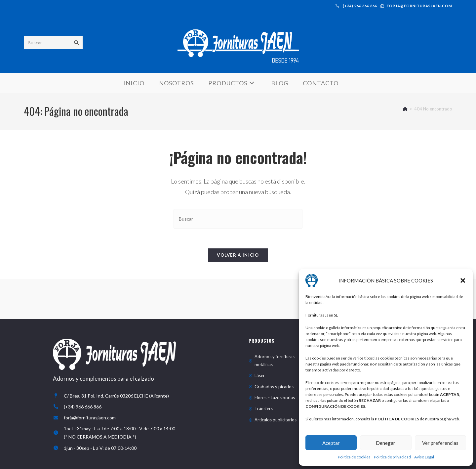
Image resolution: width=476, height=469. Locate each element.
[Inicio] (405, 109)
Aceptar (331, 443)
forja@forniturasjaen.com (416, 6)
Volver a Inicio (238, 256)
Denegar (386, 443)
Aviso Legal (424, 457)
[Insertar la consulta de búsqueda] (238, 219)
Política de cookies (354, 457)
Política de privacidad (392, 457)
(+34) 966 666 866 (356, 6)
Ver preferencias (440, 443)
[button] (463, 280)
